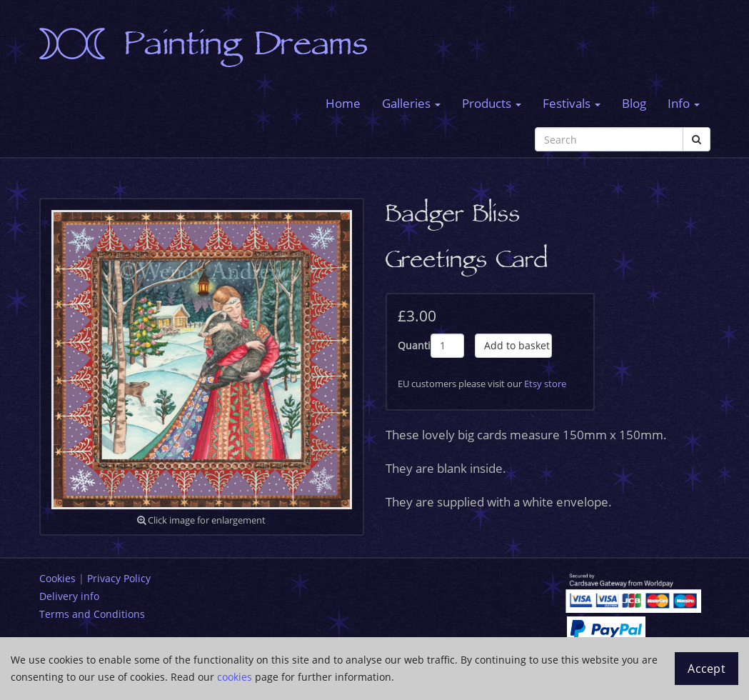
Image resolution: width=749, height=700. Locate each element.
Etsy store (545, 384)
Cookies (57, 578)
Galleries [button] (411, 103)
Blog (634, 103)
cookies (235, 677)
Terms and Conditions (92, 614)
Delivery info (69, 596)
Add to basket (517, 345)
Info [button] (684, 103)
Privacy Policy (119, 578)
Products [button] (492, 103)
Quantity (414, 345)
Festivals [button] (572, 103)
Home (343, 103)
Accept (707, 669)
